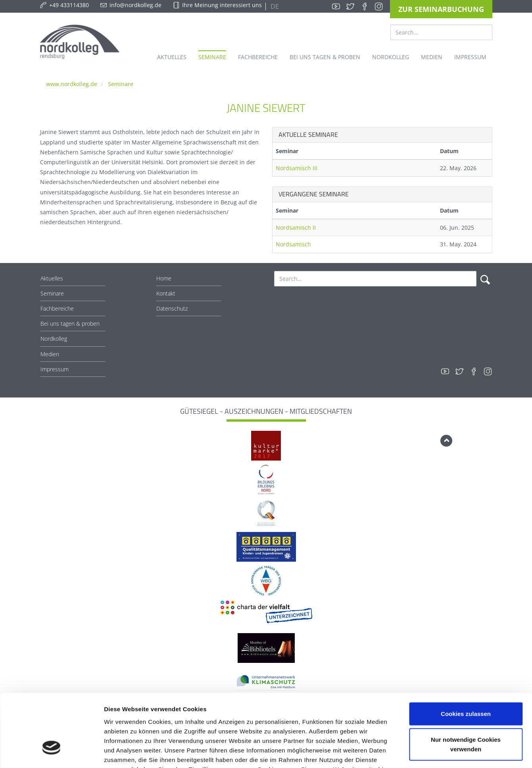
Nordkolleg (54, 339)
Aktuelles (52, 278)
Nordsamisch (293, 244)
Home (164, 278)
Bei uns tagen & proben (70, 324)
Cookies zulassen (466, 655)
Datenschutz (172, 308)
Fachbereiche (57, 308)
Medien (50, 354)
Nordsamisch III (297, 168)
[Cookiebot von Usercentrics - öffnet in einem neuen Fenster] (51, 753)
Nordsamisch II (296, 228)
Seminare (121, 84)
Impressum (55, 369)
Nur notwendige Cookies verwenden (466, 686)
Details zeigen (422, 752)
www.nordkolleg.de (72, 84)
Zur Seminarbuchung (441, 9)
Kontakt (166, 293)
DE (274, 6)
